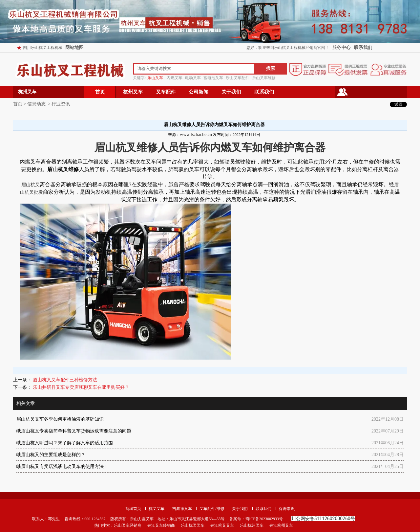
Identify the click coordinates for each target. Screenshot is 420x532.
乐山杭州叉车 (252, 525)
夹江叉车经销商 (161, 525)
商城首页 (133, 509)
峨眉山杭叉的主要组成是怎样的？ (51, 455)
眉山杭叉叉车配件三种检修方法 (64, 380)
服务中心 (342, 47)
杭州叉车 (133, 92)
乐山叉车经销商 (128, 525)
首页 (100, 92)
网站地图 (74, 47)
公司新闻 (199, 92)
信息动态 (36, 104)
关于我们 (231, 92)
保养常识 (287, 509)
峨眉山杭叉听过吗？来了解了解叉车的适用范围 (65, 443)
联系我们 (363, 47)
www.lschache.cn (196, 134)
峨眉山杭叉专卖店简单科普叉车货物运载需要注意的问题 (74, 431)
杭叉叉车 (157, 509)
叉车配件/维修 (212, 509)
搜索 (271, 68)
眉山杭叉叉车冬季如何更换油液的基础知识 (60, 419)
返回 (398, 104)
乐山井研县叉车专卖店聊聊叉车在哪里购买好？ (80, 387)
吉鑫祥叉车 (182, 509)
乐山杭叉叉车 (193, 525)
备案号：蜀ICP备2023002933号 (256, 519)
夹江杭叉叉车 (222, 525)
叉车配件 (166, 92)
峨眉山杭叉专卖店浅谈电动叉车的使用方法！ (62, 466)
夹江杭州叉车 (281, 525)
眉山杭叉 (31, 185)
